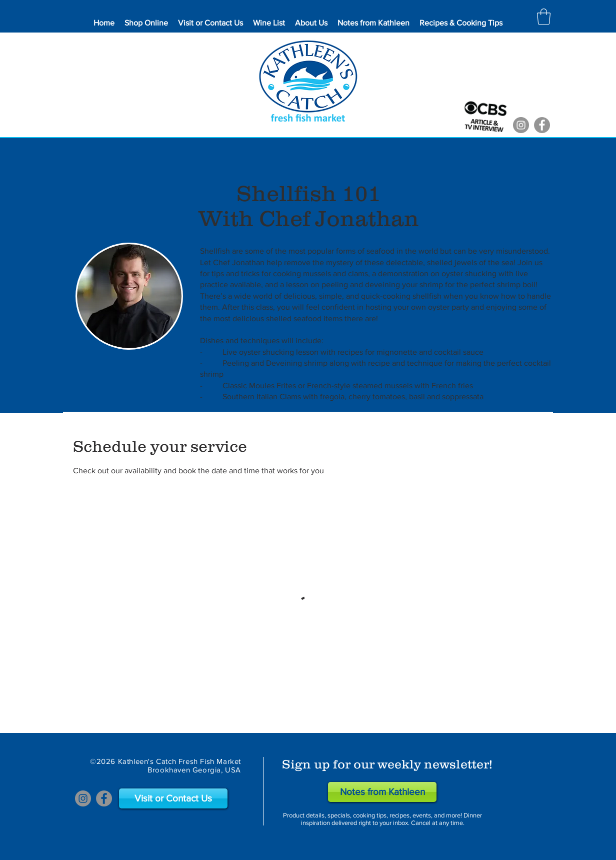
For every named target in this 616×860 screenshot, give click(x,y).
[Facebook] (542, 125)
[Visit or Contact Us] (173, 798)
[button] (544, 17)
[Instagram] (521, 125)
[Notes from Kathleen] (382, 792)
